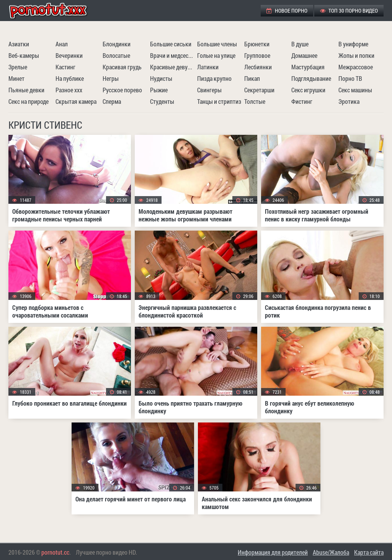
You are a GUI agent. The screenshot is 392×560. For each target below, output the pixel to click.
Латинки (208, 67)
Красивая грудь (122, 67)
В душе (300, 44)
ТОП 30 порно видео (349, 11)
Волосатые (116, 55)
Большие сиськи (171, 44)
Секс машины (355, 90)
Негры (111, 78)
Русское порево (122, 90)
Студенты (162, 101)
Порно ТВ (350, 78)
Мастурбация (308, 67)
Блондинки (117, 44)
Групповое (257, 55)
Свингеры (209, 90)
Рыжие (159, 90)
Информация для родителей (273, 552)
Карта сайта (369, 552)
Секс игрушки (308, 90)
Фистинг (302, 101)
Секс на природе (29, 101)
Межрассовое (356, 67)
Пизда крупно (214, 78)
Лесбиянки (258, 67)
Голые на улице (216, 55)
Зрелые (18, 67)
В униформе (353, 44)
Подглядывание (311, 78)
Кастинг (65, 67)
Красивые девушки (173, 67)
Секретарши (259, 90)
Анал (62, 44)
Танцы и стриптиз (219, 101)
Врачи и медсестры (173, 55)
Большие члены (217, 44)
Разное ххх (69, 90)
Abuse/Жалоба (331, 552)
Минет (16, 78)
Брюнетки (257, 44)
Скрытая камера (76, 101)
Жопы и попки (356, 55)
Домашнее (304, 55)
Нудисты (161, 78)
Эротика (349, 101)
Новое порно (287, 11)
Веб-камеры (24, 55)
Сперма (112, 101)
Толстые (255, 101)
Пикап (252, 78)
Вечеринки (69, 55)
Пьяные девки (26, 90)
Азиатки (19, 44)
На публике (70, 78)
